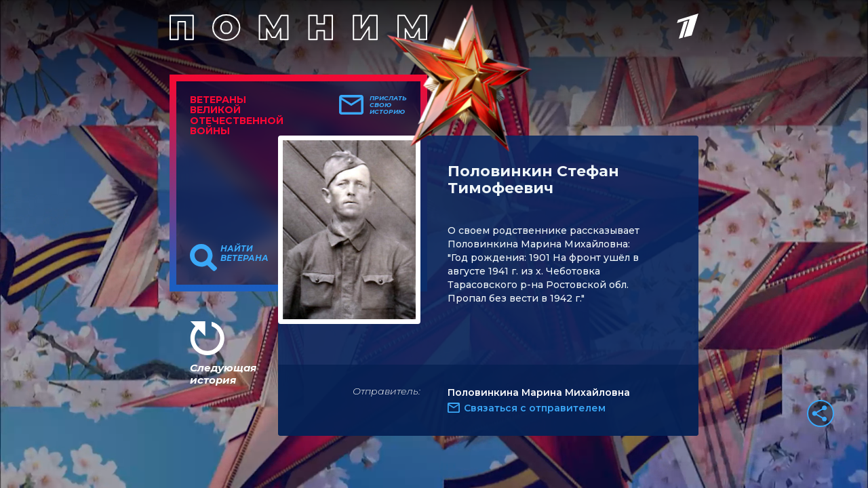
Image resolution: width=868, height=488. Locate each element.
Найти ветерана (244, 253)
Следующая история (223, 374)
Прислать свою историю (388, 105)
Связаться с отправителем (535, 408)
